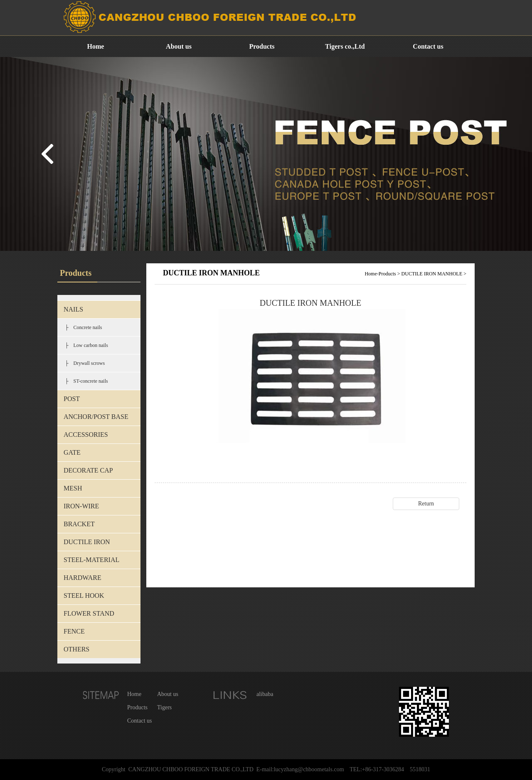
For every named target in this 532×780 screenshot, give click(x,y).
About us (179, 46)
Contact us (428, 46)
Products (262, 46)
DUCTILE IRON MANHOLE (432, 274)
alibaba (265, 694)
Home (96, 46)
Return (426, 504)
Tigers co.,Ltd (345, 46)
